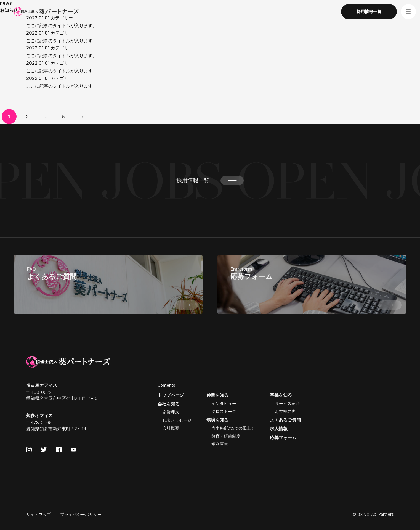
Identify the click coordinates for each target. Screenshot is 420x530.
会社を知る (169, 404)
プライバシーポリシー (81, 515)
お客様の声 (285, 412)
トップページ (171, 395)
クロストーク (224, 412)
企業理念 (171, 412)
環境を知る (217, 420)
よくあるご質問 (285, 420)
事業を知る (281, 395)
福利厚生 (220, 444)
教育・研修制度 (226, 436)
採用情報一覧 (210, 180)
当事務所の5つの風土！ (233, 428)
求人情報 (279, 429)
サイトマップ (39, 515)
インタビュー (224, 404)
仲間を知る (217, 395)
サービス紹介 (287, 404)
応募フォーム (283, 437)
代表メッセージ (177, 420)
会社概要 (171, 428)
